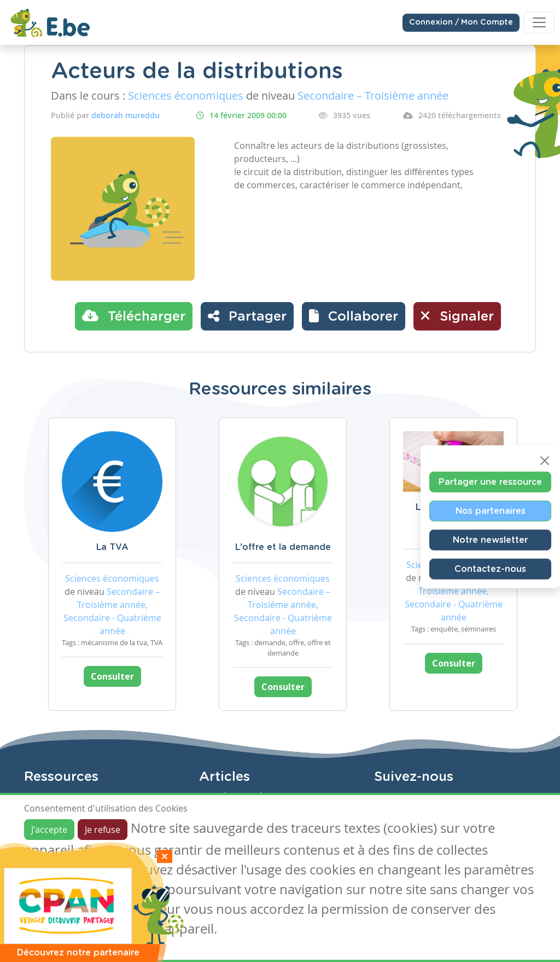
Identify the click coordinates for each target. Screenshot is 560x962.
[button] (354, 316)
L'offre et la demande (283, 547)
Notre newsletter (490, 540)
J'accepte (49, 830)
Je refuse (103, 830)
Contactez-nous (490, 569)
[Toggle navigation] (539, 22)
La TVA (112, 547)
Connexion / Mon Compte (461, 22)
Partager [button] (247, 316)
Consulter (112, 676)
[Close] (545, 461)
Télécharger (134, 316)
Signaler (457, 316)
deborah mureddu (126, 115)
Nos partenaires (491, 511)
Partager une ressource (490, 482)
